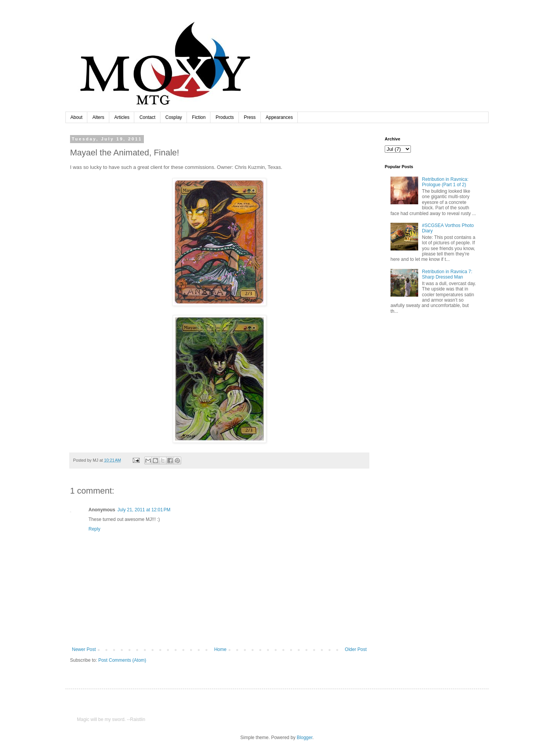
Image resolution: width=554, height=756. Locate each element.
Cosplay (174, 117)
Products (224, 117)
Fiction (199, 117)
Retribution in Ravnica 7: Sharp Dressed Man (447, 274)
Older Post (356, 649)
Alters (98, 117)
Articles (122, 117)
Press (250, 117)
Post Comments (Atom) (122, 660)
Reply (94, 529)
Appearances (280, 117)
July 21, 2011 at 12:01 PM (144, 510)
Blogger (305, 738)
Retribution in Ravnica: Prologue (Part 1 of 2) (445, 182)
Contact (147, 117)
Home (220, 649)
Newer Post (84, 649)
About (76, 117)
